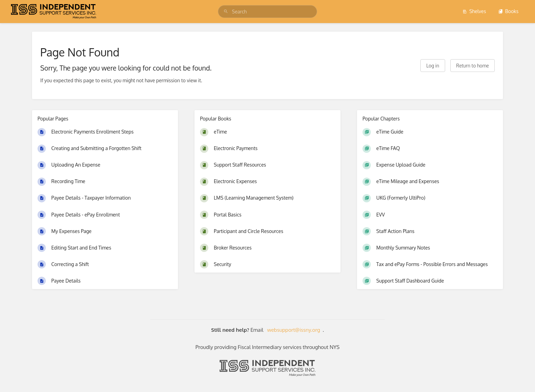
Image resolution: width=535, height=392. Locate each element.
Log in (433, 66)
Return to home (473, 66)
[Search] (226, 12)
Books (508, 11)
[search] (267, 12)
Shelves (474, 11)
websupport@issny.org (294, 330)
